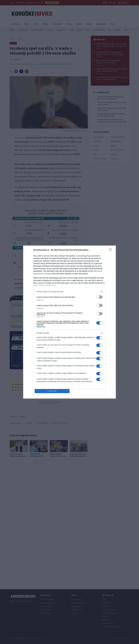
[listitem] (69, 292)
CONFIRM (52, 391)
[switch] (99, 297)
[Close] (111, 250)
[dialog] (69, 322)
